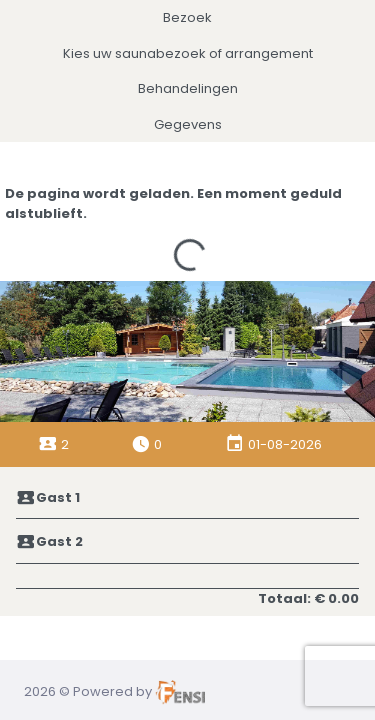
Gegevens (188, 124)
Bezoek (187, 17)
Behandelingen (188, 88)
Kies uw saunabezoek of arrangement (188, 53)
